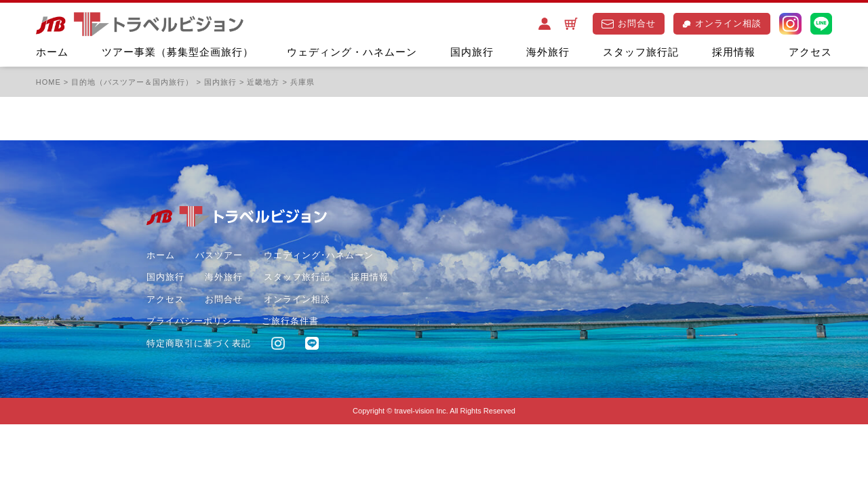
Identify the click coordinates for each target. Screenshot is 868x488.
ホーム (52, 52)
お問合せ (629, 23)
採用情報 (734, 52)
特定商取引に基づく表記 (199, 343)
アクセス (810, 52)
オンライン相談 (722, 23)
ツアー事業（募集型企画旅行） (178, 52)
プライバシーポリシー (194, 321)
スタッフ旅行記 (641, 52)
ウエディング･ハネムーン (319, 255)
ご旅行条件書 (290, 321)
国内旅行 (472, 52)
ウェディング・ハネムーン (352, 52)
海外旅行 (548, 52)
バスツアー (219, 255)
